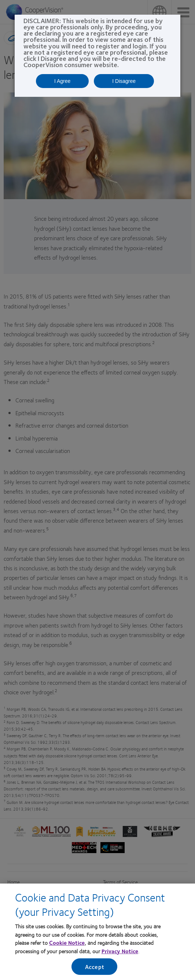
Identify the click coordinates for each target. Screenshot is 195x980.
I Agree (62, 81)
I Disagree (124, 81)
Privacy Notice (120, 951)
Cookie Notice (67, 943)
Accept (95, 967)
